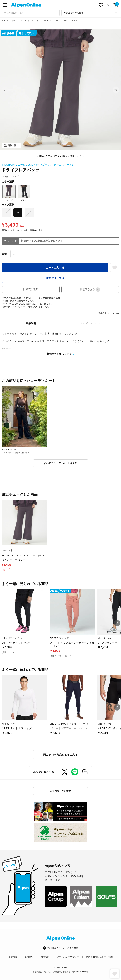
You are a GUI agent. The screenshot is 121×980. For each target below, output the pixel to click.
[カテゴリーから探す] (90, 13)
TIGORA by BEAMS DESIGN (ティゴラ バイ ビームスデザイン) (39, 165)
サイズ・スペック (90, 323)
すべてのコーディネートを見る (60, 463)
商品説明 (31, 323)
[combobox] (31, 13)
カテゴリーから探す (61, 791)
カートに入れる (55, 268)
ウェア (46, 21)
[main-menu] (5, 5)
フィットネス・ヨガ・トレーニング (24, 21)
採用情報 (29, 957)
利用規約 (45, 957)
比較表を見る (90, 290)
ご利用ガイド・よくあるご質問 (63, 948)
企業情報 (13, 957)
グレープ (9, 193)
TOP (4, 21)
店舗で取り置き (55, 278)
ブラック (24, 193)
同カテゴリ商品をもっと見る (60, 755)
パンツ (55, 21)
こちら (31, 301)
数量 (4, 254)
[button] (5, 90)
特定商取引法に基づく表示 (99, 957)
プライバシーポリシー (68, 957)
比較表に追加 (31, 289)
